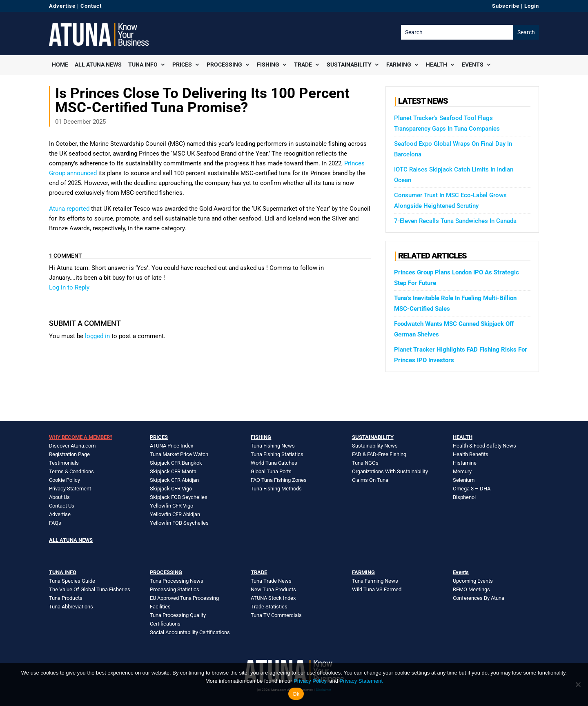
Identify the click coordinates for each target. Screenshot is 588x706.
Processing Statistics (175, 589)
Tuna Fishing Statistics (277, 454)
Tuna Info (143, 65)
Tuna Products (66, 598)
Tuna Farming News (375, 581)
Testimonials (64, 463)
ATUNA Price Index (171, 446)
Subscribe (506, 6)
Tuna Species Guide (72, 581)
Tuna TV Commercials (276, 615)
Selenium (464, 480)
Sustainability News (375, 446)
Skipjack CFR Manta (173, 471)
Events (473, 65)
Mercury (462, 471)
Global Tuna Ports (271, 471)
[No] (578, 684)
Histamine (465, 463)
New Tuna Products (273, 589)
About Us (59, 497)
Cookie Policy (65, 480)
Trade (303, 65)
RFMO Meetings (471, 589)
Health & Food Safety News (484, 446)
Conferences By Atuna (479, 598)
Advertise (62, 6)
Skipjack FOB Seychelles (179, 497)
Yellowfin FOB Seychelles (179, 523)
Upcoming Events (473, 581)
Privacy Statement (70, 489)
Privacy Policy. (311, 681)
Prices (182, 65)
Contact (91, 6)
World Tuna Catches (274, 463)
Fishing (268, 65)
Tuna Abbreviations (71, 607)
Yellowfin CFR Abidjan (175, 514)
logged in (97, 336)
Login (532, 6)
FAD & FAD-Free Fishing (379, 454)
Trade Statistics (269, 607)
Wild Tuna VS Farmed (377, 589)
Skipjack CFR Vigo (171, 489)
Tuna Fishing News (273, 446)
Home (60, 65)
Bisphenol (464, 497)
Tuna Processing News (177, 581)
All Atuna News (98, 65)
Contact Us (62, 506)
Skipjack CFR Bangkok (176, 463)
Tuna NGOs (365, 463)
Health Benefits (471, 454)
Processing (224, 65)
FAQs (55, 523)
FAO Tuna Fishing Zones (279, 480)
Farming (399, 65)
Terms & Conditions (71, 471)
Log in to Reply (69, 287)
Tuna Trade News (271, 581)
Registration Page (69, 454)
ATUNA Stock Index (273, 598)
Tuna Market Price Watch (179, 454)
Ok (296, 694)
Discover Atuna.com (72, 446)
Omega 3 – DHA (472, 489)
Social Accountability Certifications (190, 632)
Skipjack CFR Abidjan (174, 480)
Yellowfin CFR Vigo (171, 506)
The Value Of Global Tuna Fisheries (90, 589)
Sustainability (349, 65)
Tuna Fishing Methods (276, 489)
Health (437, 65)
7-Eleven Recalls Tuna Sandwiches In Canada (455, 221)
